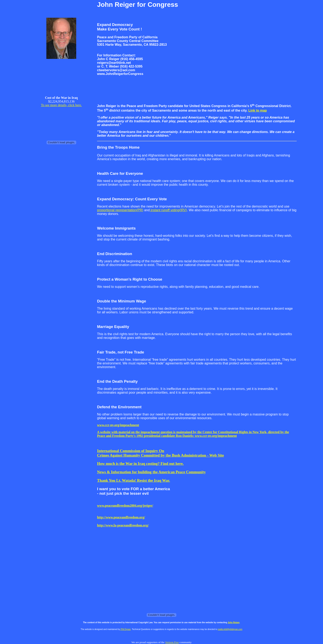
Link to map (258, 110)
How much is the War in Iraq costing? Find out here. (140, 464)
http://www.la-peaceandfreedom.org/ (123, 525)
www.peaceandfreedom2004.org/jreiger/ (125, 506)
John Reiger (233, 622)
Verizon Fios (172, 642)
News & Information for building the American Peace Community (151, 472)
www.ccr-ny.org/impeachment (118, 425)
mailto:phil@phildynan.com (230, 629)
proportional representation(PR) (120, 210)
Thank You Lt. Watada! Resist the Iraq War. (133, 480)
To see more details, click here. (61, 105)
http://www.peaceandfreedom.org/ (121, 517)
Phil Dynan (125, 629)
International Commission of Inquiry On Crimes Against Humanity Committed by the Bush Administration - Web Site (160, 453)
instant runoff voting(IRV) (168, 210)
